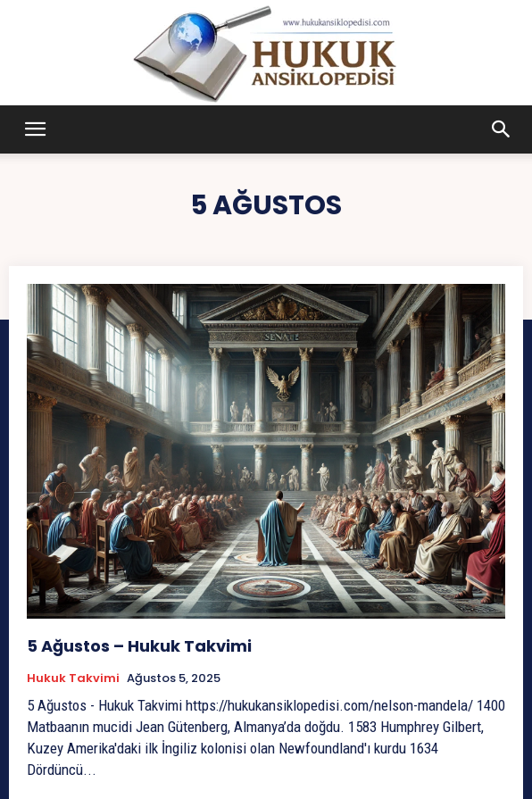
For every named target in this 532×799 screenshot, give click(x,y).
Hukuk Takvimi (73, 678)
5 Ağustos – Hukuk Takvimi (139, 646)
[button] (36, 129)
